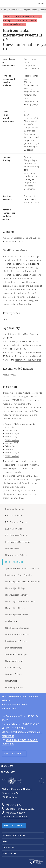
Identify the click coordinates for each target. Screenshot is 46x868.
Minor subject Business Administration (23, 582)
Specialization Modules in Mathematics (23, 569)
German (40, 4)
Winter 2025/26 (12, 456)
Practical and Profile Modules (19, 575)
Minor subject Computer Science (20, 602)
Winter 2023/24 (12, 453)
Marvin (18, 472)
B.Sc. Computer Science (16, 522)
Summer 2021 (12, 443)
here (22, 24)
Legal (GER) (7, 766)
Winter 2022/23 (12, 450)
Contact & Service (14, 826)
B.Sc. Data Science (13, 516)
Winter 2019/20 (12, 437)
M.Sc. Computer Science (16, 555)
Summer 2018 (12, 430)
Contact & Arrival (14, 754)
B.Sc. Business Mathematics (18, 542)
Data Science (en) (13, 668)
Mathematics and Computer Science (23, 10)
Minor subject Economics (17, 615)
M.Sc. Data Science (14, 549)
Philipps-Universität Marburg (12, 781)
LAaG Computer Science (16, 641)
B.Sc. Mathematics (13, 529)
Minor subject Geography (17, 595)
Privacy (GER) (8, 772)
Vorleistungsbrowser (14, 688)
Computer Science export (17, 654)
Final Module (11, 621)
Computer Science (14, 674)
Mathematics (11, 681)
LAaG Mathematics (14, 648)
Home (3, 10)
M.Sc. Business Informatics (17, 628)
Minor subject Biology (15, 588)
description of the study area (28, 360)
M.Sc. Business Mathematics (18, 635)
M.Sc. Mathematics (14, 562)
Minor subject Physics (15, 608)
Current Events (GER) (13, 835)
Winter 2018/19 (12, 434)
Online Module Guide (15, 509)
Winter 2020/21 (12, 440)
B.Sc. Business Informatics (17, 535)
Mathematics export (14, 661)
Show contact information (41, 781)
